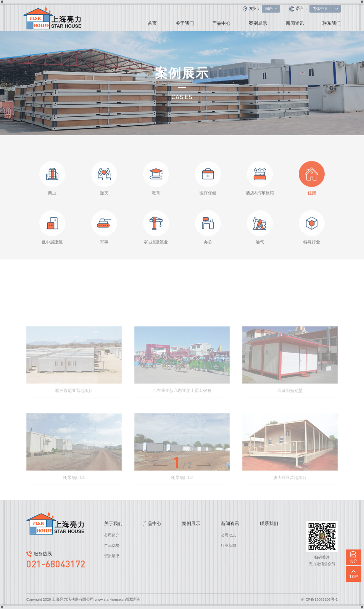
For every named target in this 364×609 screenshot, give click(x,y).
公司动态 (229, 535)
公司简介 (112, 535)
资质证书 (112, 556)
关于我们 (185, 23)
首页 (152, 23)
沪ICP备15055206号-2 (319, 599)
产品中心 (221, 23)
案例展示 (258, 23)
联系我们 (332, 23)
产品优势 (112, 545)
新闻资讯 (295, 23)
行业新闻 (229, 545)
